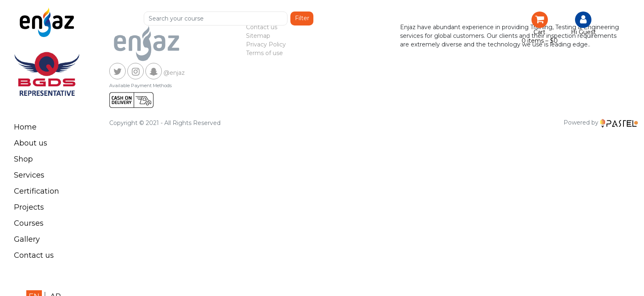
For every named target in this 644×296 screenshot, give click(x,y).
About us (31, 143)
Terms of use (264, 53)
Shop (23, 159)
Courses (29, 223)
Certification (37, 191)
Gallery (27, 239)
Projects (29, 207)
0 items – (540, 41)
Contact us (34, 255)
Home (25, 127)
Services (29, 175)
